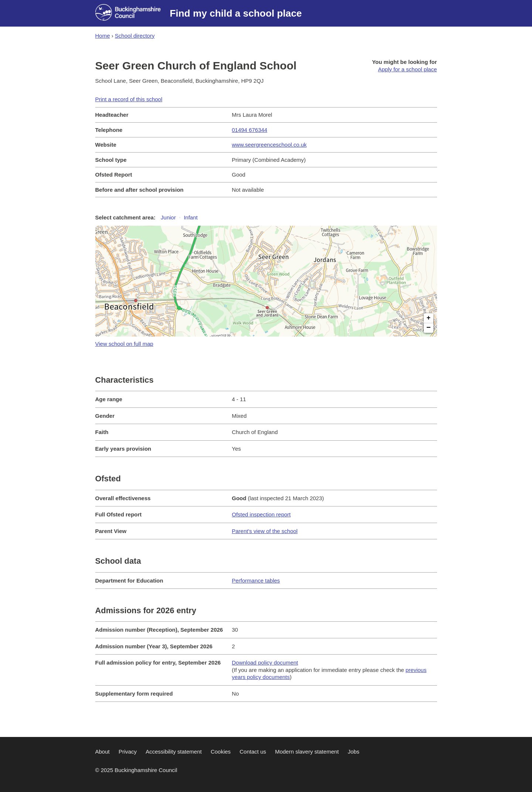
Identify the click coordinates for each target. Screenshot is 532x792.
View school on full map (124, 344)
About (103, 752)
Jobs (354, 752)
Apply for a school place (407, 69)
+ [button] (429, 318)
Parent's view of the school (265, 531)
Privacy (128, 752)
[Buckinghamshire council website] (133, 13)
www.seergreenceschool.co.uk (270, 145)
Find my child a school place (236, 13)
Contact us (253, 752)
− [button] (429, 328)
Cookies (221, 752)
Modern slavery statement (307, 752)
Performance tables (256, 581)
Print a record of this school (129, 99)
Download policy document (265, 663)
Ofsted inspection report (261, 514)
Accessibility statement (174, 752)
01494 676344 (250, 130)
